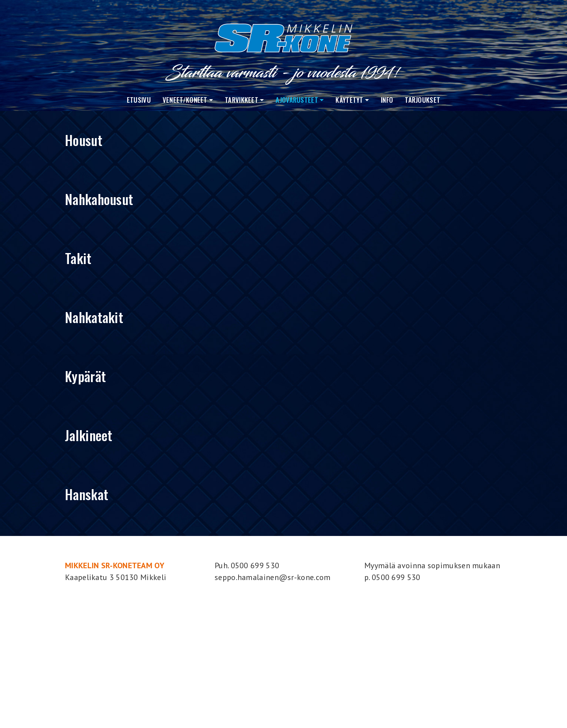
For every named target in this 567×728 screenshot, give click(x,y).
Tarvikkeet (242, 100)
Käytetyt (349, 100)
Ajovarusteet (297, 100)
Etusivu (139, 100)
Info (387, 100)
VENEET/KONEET (185, 100)
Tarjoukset (422, 100)
